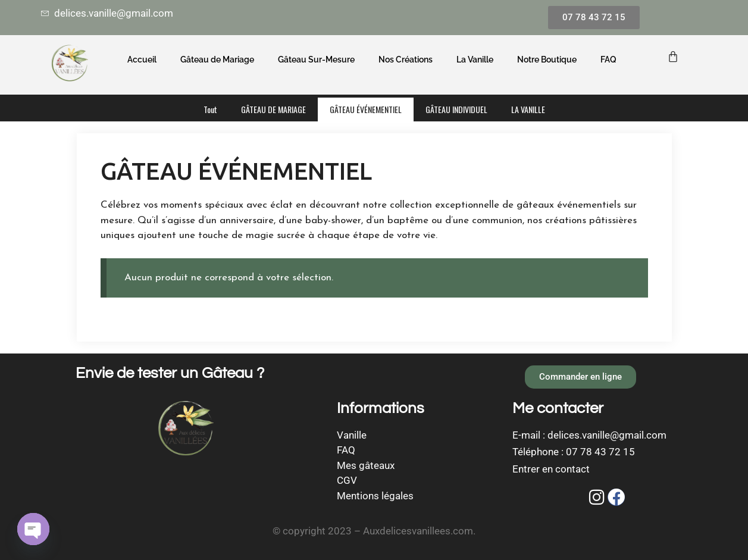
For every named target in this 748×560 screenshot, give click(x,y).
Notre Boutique (547, 60)
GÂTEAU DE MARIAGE (273, 109)
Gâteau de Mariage (217, 60)
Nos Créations (406, 60)
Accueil (142, 60)
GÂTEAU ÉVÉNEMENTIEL (366, 109)
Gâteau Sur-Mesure (316, 60)
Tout (210, 109)
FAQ (608, 60)
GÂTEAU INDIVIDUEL (456, 109)
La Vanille (475, 60)
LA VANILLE (528, 109)
